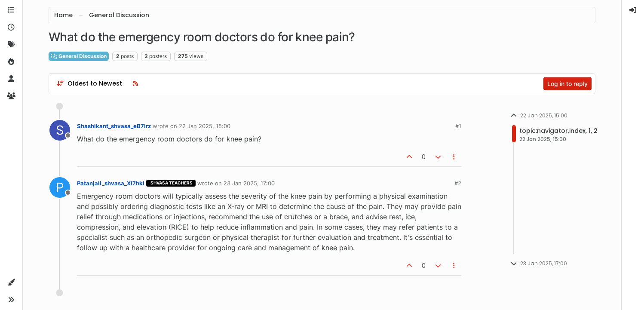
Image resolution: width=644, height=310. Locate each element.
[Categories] (11, 10)
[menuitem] (633, 10)
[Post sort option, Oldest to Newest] (89, 83)
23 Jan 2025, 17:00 (249, 183)
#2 (458, 183)
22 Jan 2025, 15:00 (205, 126)
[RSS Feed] (135, 83)
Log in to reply (567, 84)
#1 (458, 126)
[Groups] (11, 96)
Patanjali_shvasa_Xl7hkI (111, 183)
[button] (11, 282)
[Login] (633, 10)
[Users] (11, 79)
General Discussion (79, 56)
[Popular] (11, 62)
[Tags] (11, 45)
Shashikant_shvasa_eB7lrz (114, 126)
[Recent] (11, 28)
